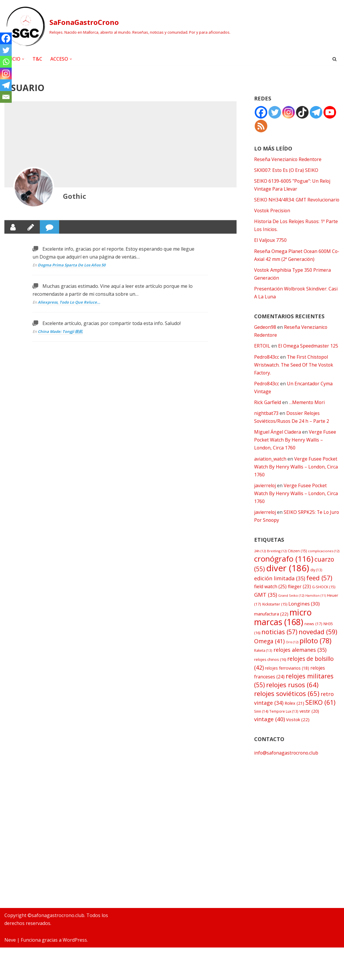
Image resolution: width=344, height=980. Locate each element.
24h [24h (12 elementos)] (260, 560)
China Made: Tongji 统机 (60, 332)
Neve (10, 972)
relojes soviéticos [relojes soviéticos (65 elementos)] (287, 703)
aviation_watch (270, 468)
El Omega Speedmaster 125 (308, 355)
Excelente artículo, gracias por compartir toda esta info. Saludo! (112, 324)
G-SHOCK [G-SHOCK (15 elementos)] (324, 596)
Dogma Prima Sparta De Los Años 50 (72, 265)
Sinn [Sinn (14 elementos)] (261, 721)
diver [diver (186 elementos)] (288, 577)
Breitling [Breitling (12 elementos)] (277, 560)
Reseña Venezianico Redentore (288, 159)
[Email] (6, 97)
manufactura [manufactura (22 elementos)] (271, 623)
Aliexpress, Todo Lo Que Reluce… (69, 302)
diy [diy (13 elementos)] (316, 579)
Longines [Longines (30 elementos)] (304, 613)
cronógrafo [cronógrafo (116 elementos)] (284, 568)
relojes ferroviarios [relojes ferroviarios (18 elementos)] (287, 677)
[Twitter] (6, 50)
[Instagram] (6, 73)
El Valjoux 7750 (271, 249)
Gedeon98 (265, 336)
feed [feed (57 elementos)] (319, 587)
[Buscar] (334, 59)
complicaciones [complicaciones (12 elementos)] (324, 560)
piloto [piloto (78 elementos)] (315, 650)
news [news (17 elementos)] (313, 633)
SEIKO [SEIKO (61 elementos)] (320, 712)
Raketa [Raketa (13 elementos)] (263, 660)
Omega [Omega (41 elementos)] (269, 651)
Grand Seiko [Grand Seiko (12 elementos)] (291, 604)
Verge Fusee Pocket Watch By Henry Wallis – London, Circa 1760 (295, 449)
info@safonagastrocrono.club (287, 762)
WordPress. (75, 972)
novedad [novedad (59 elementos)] (318, 641)
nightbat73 (266, 422)
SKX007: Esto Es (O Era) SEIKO (286, 170)
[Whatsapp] (6, 62)
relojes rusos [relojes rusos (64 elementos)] (292, 694)
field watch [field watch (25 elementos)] (270, 596)
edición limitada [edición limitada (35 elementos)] (280, 587)
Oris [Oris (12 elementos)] (292, 651)
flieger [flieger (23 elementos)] (299, 596)
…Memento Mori (307, 411)
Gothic (75, 196)
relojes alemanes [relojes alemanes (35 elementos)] (300, 659)
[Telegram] (6, 85)
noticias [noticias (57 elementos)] (279, 641)
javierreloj (265, 494)
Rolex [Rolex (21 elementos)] (294, 713)
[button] (23, 59)
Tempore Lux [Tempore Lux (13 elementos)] (284, 721)
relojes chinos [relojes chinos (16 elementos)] (270, 669)
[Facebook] (6, 38)
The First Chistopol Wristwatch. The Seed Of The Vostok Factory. (294, 373)
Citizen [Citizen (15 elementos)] (297, 560)
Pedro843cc (267, 365)
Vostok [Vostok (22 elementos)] (298, 729)
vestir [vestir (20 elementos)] (309, 721)
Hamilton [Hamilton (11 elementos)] (316, 605)
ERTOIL (262, 355)
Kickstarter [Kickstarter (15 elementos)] (275, 614)
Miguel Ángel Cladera (278, 441)
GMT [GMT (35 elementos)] (266, 604)
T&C (37, 59)
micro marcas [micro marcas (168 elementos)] (283, 626)
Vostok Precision (273, 219)
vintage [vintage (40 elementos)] (269, 729)
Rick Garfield (268, 411)
